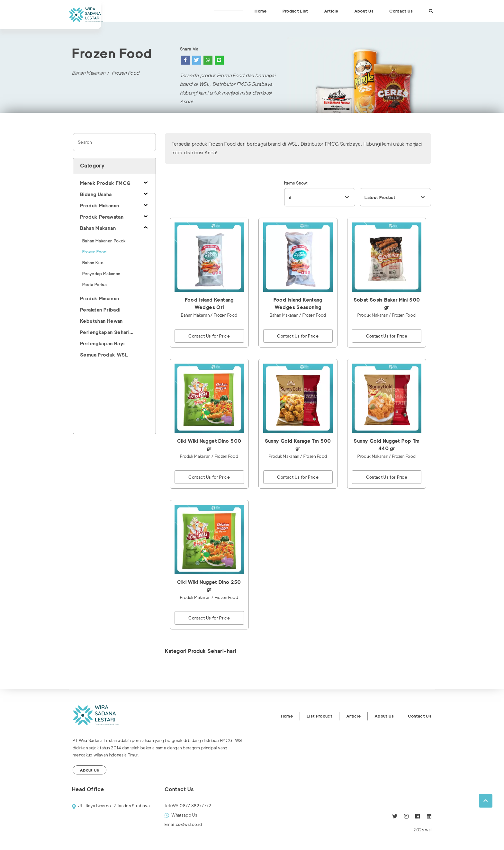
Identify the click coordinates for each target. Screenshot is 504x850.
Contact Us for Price (209, 336)
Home (261, 11)
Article (331, 11)
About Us (364, 11)
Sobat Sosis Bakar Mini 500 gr (387, 304)
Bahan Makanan (89, 73)
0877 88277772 (188, 806)
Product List (295, 11)
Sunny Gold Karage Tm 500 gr (298, 445)
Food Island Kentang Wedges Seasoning (298, 304)
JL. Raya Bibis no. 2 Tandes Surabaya (111, 807)
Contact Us (401, 11)
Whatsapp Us (181, 815)
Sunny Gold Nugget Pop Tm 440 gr (387, 445)
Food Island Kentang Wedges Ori (209, 304)
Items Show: (297, 183)
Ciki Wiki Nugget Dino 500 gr (209, 445)
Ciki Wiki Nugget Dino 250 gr (209, 586)
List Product (319, 716)
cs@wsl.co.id (183, 825)
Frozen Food (126, 73)
